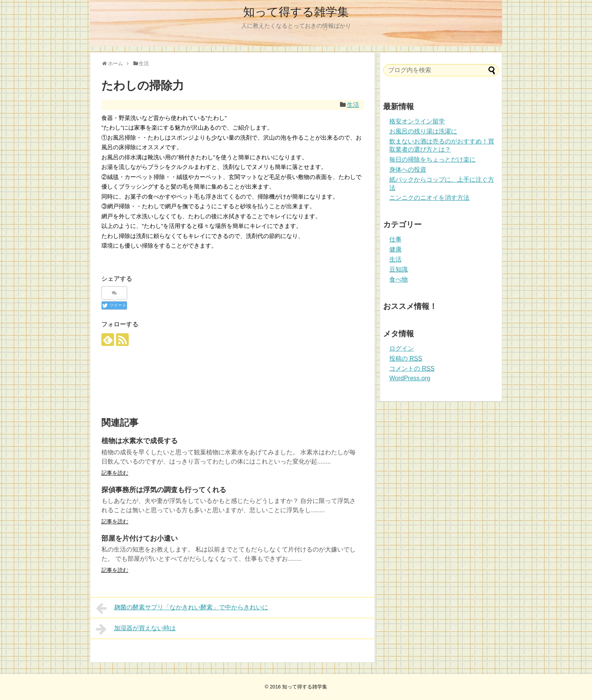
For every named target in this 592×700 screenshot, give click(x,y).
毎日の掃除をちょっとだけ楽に (432, 159)
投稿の (406, 358)
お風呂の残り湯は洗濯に (423, 131)
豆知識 (399, 269)
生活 (353, 105)
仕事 (395, 239)
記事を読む (115, 473)
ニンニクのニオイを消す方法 (429, 198)
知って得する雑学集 (296, 12)
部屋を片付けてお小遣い (140, 538)
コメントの (412, 369)
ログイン (402, 348)
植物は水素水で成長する (140, 441)
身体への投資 (408, 170)
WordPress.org (410, 378)
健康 (395, 249)
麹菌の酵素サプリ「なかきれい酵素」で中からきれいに (182, 608)
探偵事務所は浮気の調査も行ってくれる (164, 490)
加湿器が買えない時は (136, 629)
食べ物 (399, 279)
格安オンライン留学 (417, 121)
